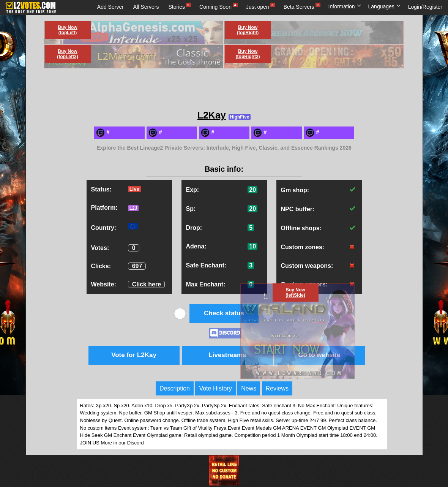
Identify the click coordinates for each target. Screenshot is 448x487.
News (249, 388)
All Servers (146, 7)
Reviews (277, 388)
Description (175, 388)
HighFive (240, 117)
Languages (385, 6)
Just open (258, 7)
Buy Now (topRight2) (248, 54)
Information (345, 6)
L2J (133, 208)
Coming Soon (215, 7)
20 (252, 190)
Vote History (215, 388)
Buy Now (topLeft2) (67, 54)
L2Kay (212, 115)
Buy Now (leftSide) (295, 293)
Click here (147, 284)
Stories (177, 7)
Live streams (87, 21)
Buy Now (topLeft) (67, 30)
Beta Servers (299, 7)
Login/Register (425, 7)
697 (137, 266)
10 (252, 246)
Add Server (110, 7)
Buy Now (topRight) (248, 30)
